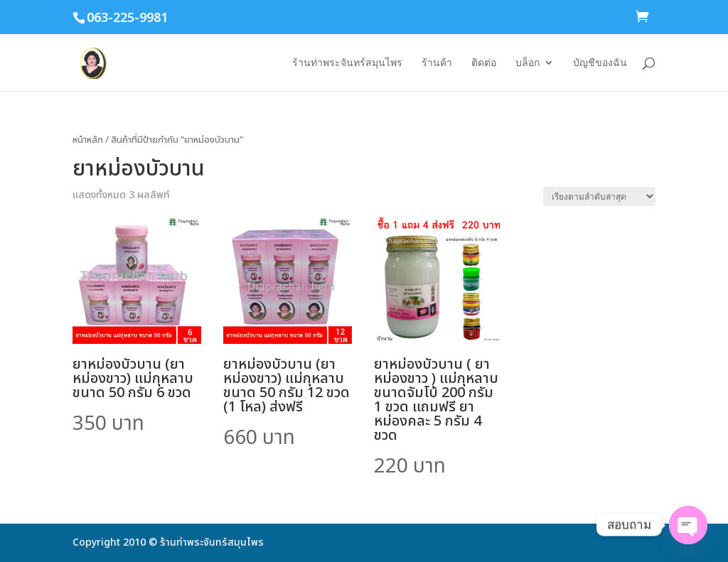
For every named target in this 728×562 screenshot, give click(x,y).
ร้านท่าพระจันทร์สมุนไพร (347, 63)
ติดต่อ (484, 63)
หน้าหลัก (88, 140)
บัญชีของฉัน (600, 63)
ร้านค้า (437, 63)
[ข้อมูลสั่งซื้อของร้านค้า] (599, 196)
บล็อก (528, 63)
